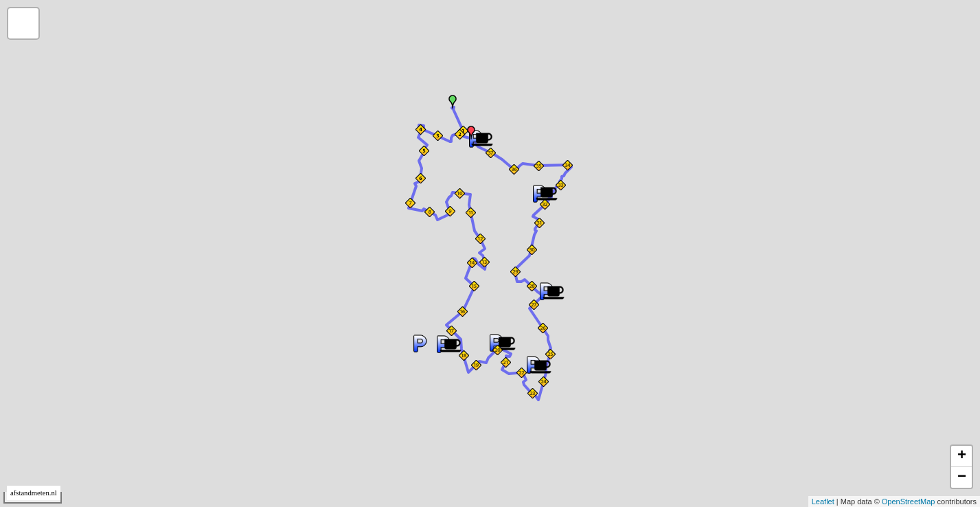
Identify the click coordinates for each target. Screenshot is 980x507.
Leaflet (823, 502)
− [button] (962, 477)
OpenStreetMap (909, 502)
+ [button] (962, 456)
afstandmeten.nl (34, 493)
